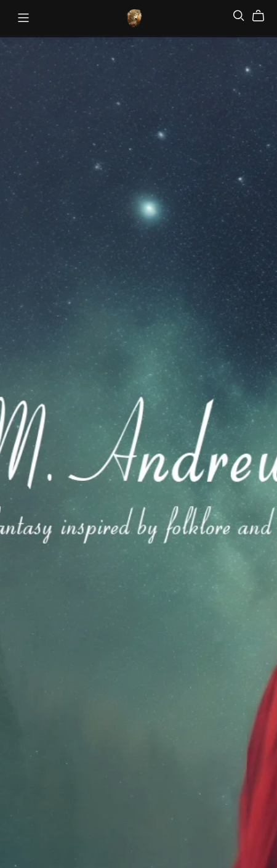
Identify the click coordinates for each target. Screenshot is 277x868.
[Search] (239, 16)
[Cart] (263, 16)
